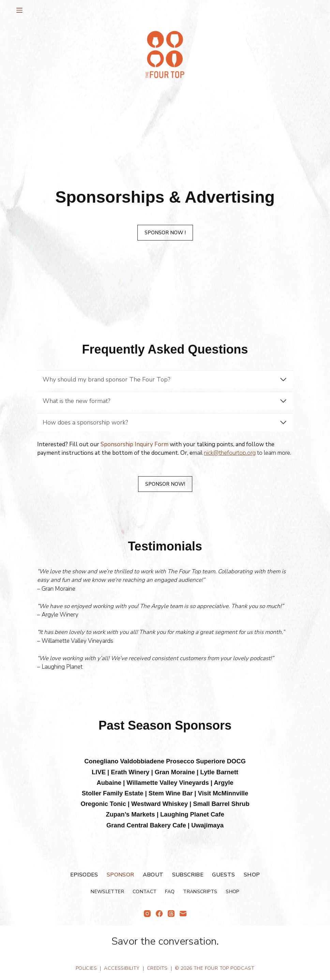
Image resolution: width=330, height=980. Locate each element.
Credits (157, 968)
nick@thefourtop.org (230, 453)
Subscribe (188, 875)
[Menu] (19, 10)
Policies (86, 968)
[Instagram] (147, 914)
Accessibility (122, 968)
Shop (252, 875)
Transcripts (200, 892)
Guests (223, 875)
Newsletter (107, 892)
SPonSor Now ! (165, 233)
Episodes (84, 875)
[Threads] (171, 914)
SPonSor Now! (165, 484)
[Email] (183, 914)
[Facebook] (159, 914)
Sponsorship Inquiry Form (134, 444)
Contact (145, 892)
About (153, 875)
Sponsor (121, 875)
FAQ (170, 892)
